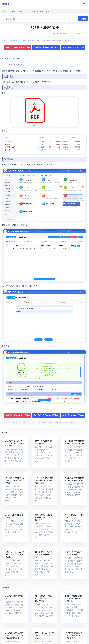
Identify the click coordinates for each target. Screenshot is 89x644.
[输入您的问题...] (41, 19)
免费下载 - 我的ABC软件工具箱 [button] (18, 47)
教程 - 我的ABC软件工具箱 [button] (73, 47)
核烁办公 (7, 4)
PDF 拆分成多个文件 (36, 11)
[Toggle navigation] (84, 4)
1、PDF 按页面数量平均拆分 (13, 58)
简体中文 (60, 34)
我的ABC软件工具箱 (18, 11)
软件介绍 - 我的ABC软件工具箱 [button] (46, 47)
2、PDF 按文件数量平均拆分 (13, 65)
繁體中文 (65, 34)
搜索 (83, 19)
